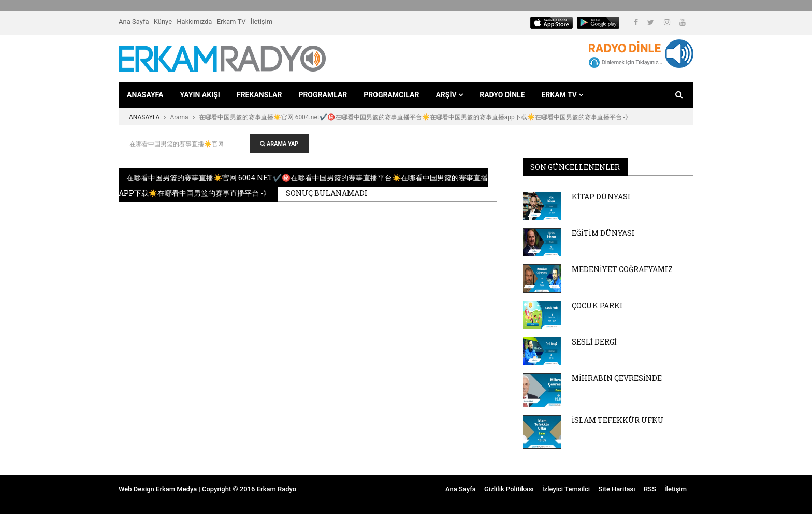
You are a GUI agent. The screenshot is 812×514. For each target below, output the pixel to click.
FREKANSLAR (259, 95)
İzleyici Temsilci (566, 489)
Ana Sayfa (134, 22)
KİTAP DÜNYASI (601, 197)
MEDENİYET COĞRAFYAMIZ (622, 269)
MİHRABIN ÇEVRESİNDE (617, 378)
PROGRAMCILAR (391, 95)
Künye (163, 22)
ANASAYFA (145, 95)
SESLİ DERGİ (594, 342)
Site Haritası (617, 489)
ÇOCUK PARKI (597, 305)
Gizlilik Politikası (509, 489)
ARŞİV (449, 95)
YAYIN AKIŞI (200, 95)
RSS (650, 489)
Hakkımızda (194, 22)
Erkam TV (231, 22)
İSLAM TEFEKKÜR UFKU (618, 420)
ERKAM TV (562, 95)
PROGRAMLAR (323, 95)
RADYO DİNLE (502, 95)
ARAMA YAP (279, 144)
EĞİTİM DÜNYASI (603, 233)
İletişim (262, 22)
